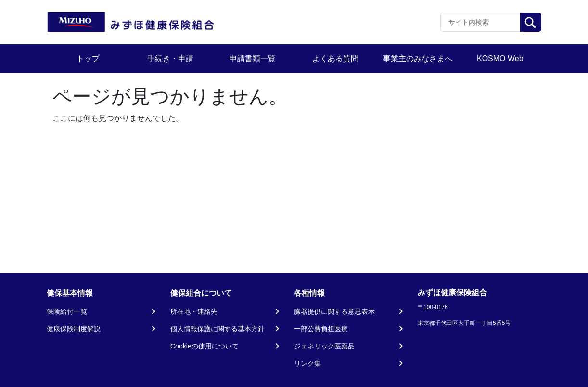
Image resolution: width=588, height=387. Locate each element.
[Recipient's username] (480, 22)
